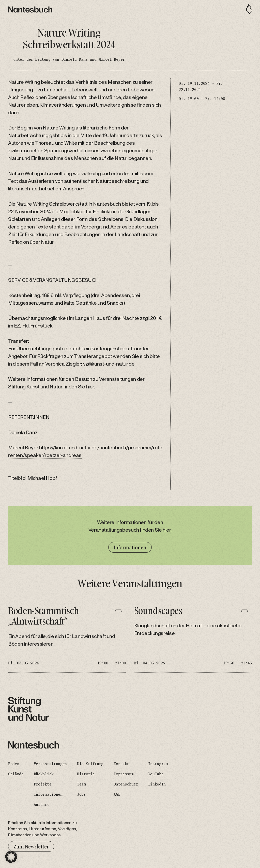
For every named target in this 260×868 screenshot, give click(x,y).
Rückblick (44, 774)
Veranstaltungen (50, 764)
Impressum (124, 774)
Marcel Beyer (23, 448)
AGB (117, 794)
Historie (86, 774)
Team (81, 784)
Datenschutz (126, 784)
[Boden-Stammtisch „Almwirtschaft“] (67, 639)
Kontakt (121, 764)
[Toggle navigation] (249, 10)
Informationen (130, 547)
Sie (82, 387)
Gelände (16, 774)
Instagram (158, 764)
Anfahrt (42, 805)
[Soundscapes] (193, 639)
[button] (11, 857)
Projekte (43, 784)
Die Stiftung (90, 764)
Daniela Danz (23, 433)
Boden (14, 764)
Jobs (81, 794)
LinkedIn (157, 784)
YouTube (156, 774)
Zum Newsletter (31, 846)
